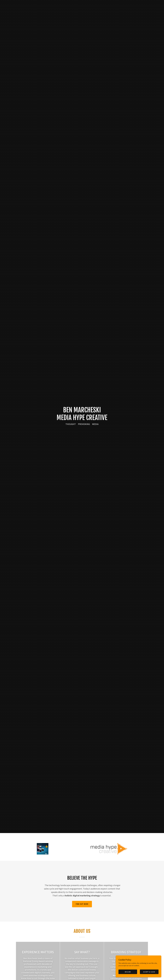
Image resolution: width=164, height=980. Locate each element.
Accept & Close (149, 972)
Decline (128, 972)
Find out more (82, 904)
